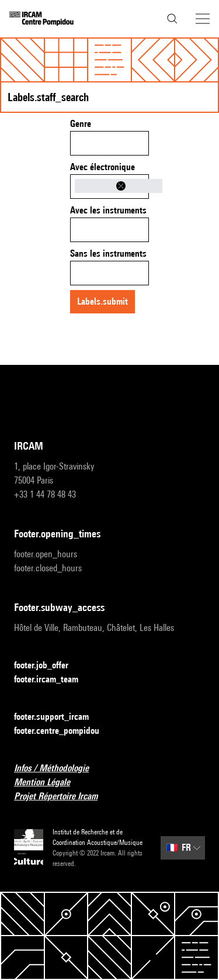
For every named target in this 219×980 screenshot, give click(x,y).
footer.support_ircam (58, 717)
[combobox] (109, 143)
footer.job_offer (48, 666)
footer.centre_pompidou (64, 731)
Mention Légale (49, 783)
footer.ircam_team (53, 680)
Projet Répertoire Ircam (63, 797)
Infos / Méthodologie (58, 769)
